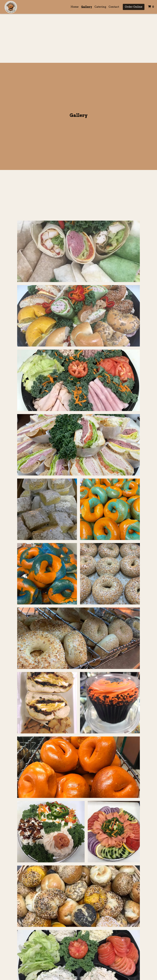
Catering (100, 7)
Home (75, 7)
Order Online (134, 7)
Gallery (87, 7)
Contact (114, 7)
